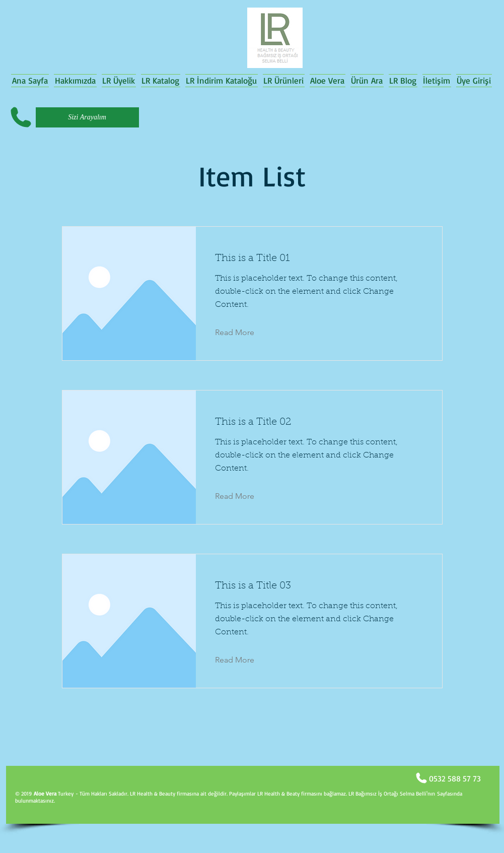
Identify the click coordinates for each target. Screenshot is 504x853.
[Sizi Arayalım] (87, 117)
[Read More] (242, 333)
